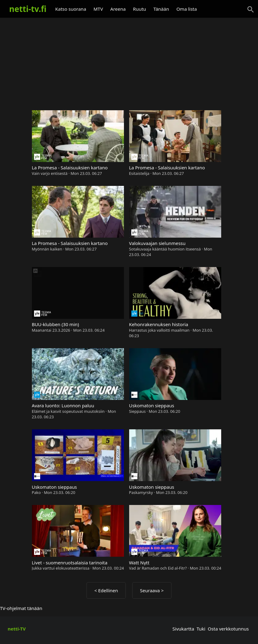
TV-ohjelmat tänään (21, 608)
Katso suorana (71, 9)
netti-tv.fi (28, 9)
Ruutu (140, 9)
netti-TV (17, 629)
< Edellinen (106, 590)
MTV (98, 9)
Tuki (201, 629)
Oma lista (187, 9)
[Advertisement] (129, 61)
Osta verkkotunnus (228, 629)
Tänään (161, 9)
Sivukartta (183, 629)
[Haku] (251, 9)
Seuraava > (152, 590)
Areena (118, 9)
